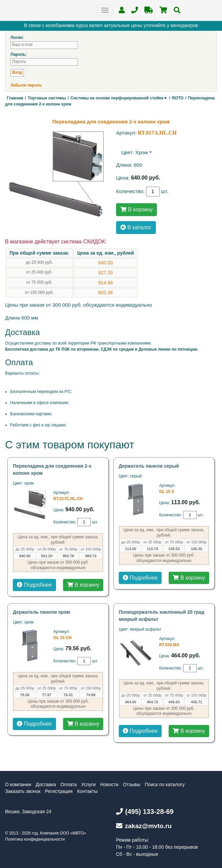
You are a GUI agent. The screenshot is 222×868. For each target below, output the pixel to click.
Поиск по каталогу (165, 784)
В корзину (136, 209)
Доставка (46, 784)
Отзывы (132, 784)
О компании (18, 784)
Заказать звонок (23, 791)
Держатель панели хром (41, 612)
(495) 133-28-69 (145, 812)
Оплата (68, 784)
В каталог (136, 227)
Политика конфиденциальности (35, 839)
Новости (109, 784)
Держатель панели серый (149, 466)
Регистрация (59, 791)
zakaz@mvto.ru (144, 826)
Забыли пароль (26, 85)
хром (142, 152)
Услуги (89, 784)
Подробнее (34, 585)
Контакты (87, 791)
